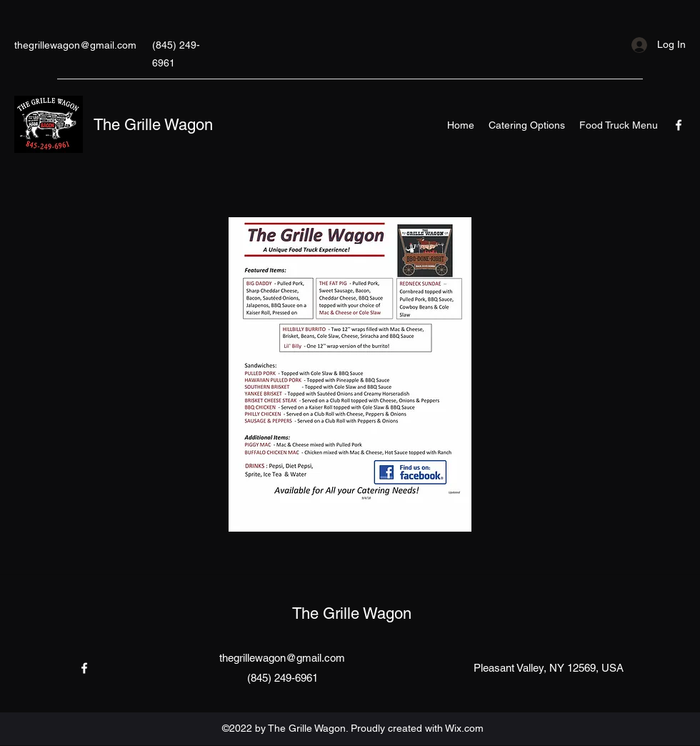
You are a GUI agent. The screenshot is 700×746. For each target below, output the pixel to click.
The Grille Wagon (153, 125)
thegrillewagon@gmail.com (75, 45)
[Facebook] (679, 125)
